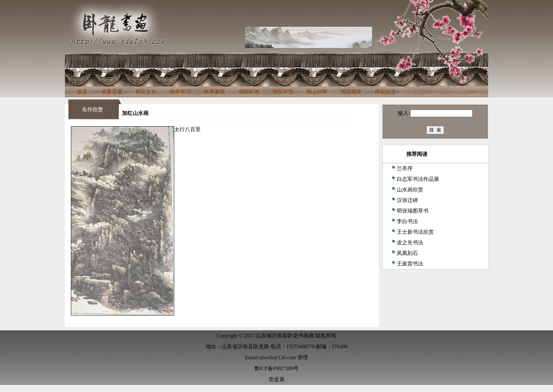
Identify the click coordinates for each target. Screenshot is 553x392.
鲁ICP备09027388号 (276, 368)
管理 (303, 357)
